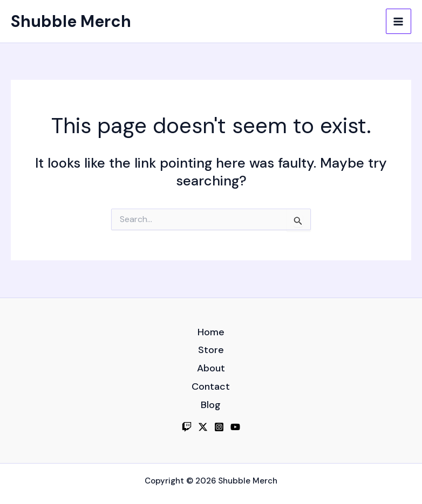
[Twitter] (203, 427)
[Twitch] (187, 427)
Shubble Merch (71, 21)
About (211, 368)
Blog (211, 405)
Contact (211, 386)
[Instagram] (219, 427)
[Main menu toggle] (399, 22)
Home (211, 332)
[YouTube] (235, 427)
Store (211, 350)
